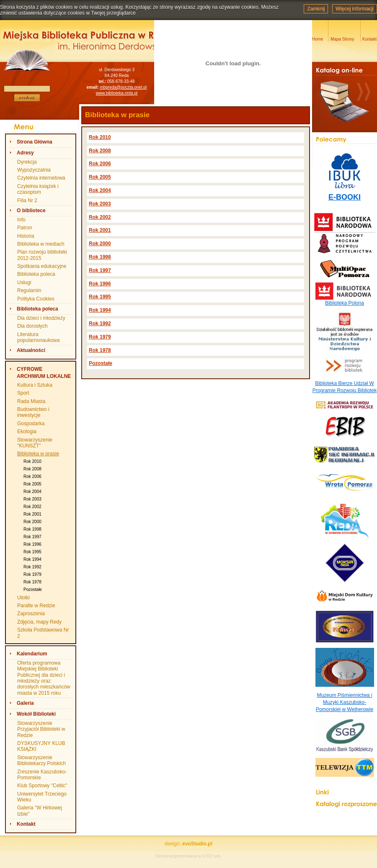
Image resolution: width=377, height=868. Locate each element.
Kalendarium (32, 654)
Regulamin (29, 290)
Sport (23, 393)
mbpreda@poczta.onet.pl (123, 87)
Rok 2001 (32, 514)
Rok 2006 (32, 476)
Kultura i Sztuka (35, 385)
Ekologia (27, 431)
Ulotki (23, 598)
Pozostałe (33, 589)
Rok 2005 (32, 484)
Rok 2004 (32, 492)
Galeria (25, 703)
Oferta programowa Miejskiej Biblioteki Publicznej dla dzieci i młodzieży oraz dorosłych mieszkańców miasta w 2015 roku (44, 678)
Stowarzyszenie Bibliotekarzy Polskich (41, 760)
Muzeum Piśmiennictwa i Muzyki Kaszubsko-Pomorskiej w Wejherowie (345, 702)
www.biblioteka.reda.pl (117, 93)
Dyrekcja (27, 162)
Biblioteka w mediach (41, 244)
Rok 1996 (32, 544)
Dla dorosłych (32, 326)
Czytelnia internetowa (41, 178)
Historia (26, 236)
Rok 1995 (32, 552)
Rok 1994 (32, 559)
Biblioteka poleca (36, 274)
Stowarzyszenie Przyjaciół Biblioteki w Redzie (41, 729)
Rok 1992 (32, 567)
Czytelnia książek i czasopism (38, 189)
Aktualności (31, 350)
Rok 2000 (32, 522)
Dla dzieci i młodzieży (41, 318)
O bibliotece (31, 211)
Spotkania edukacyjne (42, 266)
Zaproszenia (31, 614)
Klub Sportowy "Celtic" (42, 786)
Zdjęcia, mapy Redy (39, 622)
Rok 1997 (32, 537)
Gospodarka (31, 424)
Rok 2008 (32, 469)
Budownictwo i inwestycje (33, 412)
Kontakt (26, 824)
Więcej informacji (355, 9)
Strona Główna (35, 142)
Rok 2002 (32, 507)
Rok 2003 (32, 499)
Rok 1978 (32, 582)
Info (21, 220)
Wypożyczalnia (34, 170)
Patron (25, 228)
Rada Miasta (31, 401)
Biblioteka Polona (345, 303)
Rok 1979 (32, 574)
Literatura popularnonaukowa (38, 337)
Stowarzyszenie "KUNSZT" (35, 443)
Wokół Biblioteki (36, 714)
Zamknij (316, 9)
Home (318, 39)
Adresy (25, 153)
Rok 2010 (32, 461)
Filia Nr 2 (27, 200)
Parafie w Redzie (36, 606)
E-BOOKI (345, 197)
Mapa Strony (342, 39)
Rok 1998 (32, 529)
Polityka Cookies (36, 299)
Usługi (24, 282)
